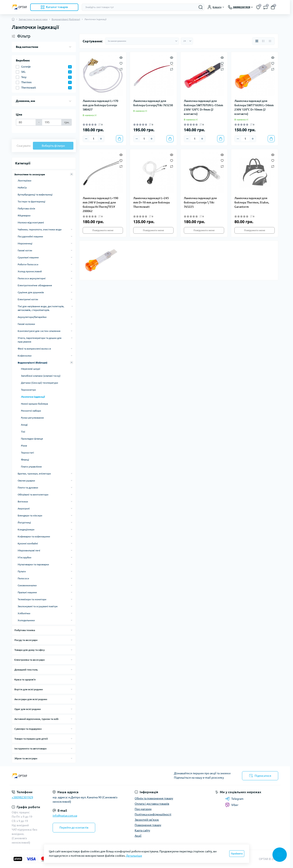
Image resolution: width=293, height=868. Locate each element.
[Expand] (72, 174)
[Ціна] (26, 122)
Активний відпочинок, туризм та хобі (36, 719)
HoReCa (22, 188)
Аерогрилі (24, 508)
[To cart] (119, 139)
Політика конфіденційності (153, 814)
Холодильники (26, 620)
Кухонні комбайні (28, 543)
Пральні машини (27, 592)
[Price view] (270, 41)
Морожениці (25, 243)
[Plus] (101, 139)
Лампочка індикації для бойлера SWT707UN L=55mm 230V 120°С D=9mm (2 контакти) (203, 107)
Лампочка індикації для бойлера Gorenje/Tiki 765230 (153, 103)
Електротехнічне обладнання (35, 285)
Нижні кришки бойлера (34, 404)
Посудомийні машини (30, 236)
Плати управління (31, 467)
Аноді (24, 425)
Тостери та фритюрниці (31, 201)
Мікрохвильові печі (29, 550)
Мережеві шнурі (31, 369)
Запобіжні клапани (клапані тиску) (41, 376)
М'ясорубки (24, 557)
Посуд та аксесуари (26, 640)
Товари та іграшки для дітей (31, 739)
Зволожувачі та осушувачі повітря (38, 606)
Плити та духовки (28, 488)
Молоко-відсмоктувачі (31, 222)
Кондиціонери (26, 529)
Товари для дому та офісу (30, 650)
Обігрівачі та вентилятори (33, 495)
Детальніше (134, 856)
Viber (232, 805)
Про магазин (143, 809)
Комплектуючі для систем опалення (39, 331)
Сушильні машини (28, 257)
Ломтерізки (24, 181)
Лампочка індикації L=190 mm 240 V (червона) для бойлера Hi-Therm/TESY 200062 (100, 205)
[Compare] (121, 69)
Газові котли (25, 250)
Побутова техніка (25, 630)
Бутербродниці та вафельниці (35, 194)
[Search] (201, 7)
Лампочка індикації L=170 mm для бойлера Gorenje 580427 (100, 105)
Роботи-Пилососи (28, 264)
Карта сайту (142, 830)
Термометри (28, 390)
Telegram (234, 799)
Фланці (25, 460)
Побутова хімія (26, 208)
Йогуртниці (24, 522)
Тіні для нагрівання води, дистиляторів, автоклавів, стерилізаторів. (41, 308)
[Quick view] (121, 57)
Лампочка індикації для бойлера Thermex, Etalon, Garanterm (252, 202)
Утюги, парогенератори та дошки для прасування (40, 340)
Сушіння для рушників (31, 292)
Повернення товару (148, 825)
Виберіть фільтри (53, 146)
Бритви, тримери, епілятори (34, 474)
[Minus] (86, 139)
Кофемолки (25, 356)
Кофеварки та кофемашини (34, 536)
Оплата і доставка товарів (152, 804)
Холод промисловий (30, 271)
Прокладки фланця (32, 439)
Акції (138, 836)
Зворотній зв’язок (147, 820)
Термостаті (27, 453)
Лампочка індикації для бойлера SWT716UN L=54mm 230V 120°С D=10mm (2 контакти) (254, 107)
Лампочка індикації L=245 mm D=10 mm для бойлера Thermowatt (151, 202)
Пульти (22, 571)
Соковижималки (27, 585)
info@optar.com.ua (65, 816)
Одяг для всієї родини (28, 709)
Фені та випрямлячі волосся (34, 349)
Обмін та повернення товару (154, 798)
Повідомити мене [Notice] (103, 230)
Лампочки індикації (33, 397)
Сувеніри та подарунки (28, 729)
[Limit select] (187, 41)
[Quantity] (94, 139)
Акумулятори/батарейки (32, 317)
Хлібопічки (24, 613)
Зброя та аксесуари (26, 758)
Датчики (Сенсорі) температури (39, 383)
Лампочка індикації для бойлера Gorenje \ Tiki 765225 (200, 202)
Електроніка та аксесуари (30, 660)
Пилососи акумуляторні (32, 278)
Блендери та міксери (30, 515)
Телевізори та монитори (32, 599)
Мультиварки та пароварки (33, 564)
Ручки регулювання (32, 418)
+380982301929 (22, 797)
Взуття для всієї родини (29, 689)
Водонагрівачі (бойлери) (66, 19)
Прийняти (237, 854)
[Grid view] (257, 41)
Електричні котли (28, 299)
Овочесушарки (26, 481)
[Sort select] (142, 41)
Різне (24, 446)
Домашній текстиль (26, 670)
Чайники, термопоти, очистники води (40, 229)
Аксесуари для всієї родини (31, 699)
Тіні (23, 432)
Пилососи (23, 578)
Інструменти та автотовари (30, 749)
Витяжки (23, 502)
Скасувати (24, 146)
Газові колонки (26, 324)
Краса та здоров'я (25, 679)
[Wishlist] (121, 63)
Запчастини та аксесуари (33, 19)
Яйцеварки (24, 215)
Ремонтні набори (31, 411)
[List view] (263, 41)
